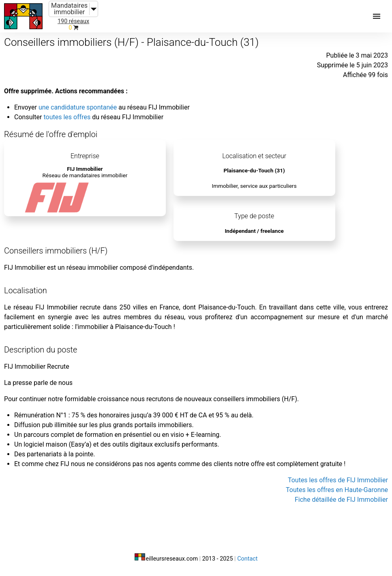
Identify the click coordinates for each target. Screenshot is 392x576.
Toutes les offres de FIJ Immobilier (338, 480)
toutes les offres (67, 117)
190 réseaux (73, 21)
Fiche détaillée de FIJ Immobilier (341, 500)
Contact (247, 559)
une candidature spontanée (78, 107)
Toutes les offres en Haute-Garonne (337, 490)
